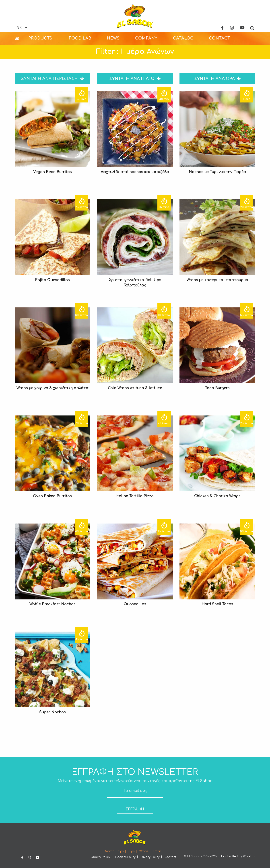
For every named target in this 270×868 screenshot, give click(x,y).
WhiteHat (249, 856)
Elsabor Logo (135, 16)
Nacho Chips (114, 851)
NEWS (113, 38)
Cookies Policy (125, 857)
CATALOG (183, 38)
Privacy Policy (150, 857)
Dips (131, 851)
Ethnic (157, 851)
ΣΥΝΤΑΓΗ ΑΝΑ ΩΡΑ (218, 79)
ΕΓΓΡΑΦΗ (135, 809)
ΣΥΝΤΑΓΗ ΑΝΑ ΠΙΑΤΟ (135, 79)
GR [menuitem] (19, 28)
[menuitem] (22, 28)
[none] (22, 28)
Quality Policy (100, 857)
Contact (170, 857)
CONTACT (220, 38)
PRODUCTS (40, 38)
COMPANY (146, 38)
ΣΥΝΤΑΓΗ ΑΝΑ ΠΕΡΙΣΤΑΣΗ (53, 79)
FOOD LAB (80, 38)
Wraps (144, 851)
